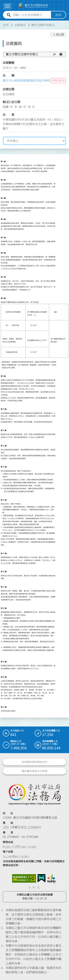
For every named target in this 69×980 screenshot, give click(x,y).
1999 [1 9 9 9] (6, 827)
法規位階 (8, 89)
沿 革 (8, 115)
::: (2, 23)
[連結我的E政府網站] (41, 878)
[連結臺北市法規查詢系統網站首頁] (33, 5)
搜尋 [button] (58, 15)
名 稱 (8, 75)
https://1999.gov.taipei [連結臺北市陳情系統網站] (20, 846)
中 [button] (34, 887)
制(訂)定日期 (11, 102)
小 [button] (29, 887)
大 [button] (38, 887)
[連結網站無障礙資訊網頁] (24, 878)
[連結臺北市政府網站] (51, 879)
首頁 (6, 25)
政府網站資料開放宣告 (35, 762)
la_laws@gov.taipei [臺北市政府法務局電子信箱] (16, 856)
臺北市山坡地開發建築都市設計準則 (26, 80)
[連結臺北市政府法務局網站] (34, 794)
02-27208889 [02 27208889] (31, 827)
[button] (58, 35)
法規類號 (8, 63)
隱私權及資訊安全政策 (35, 771)
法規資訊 (20, 25)
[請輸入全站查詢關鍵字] (31, 15)
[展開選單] (7, 6)
